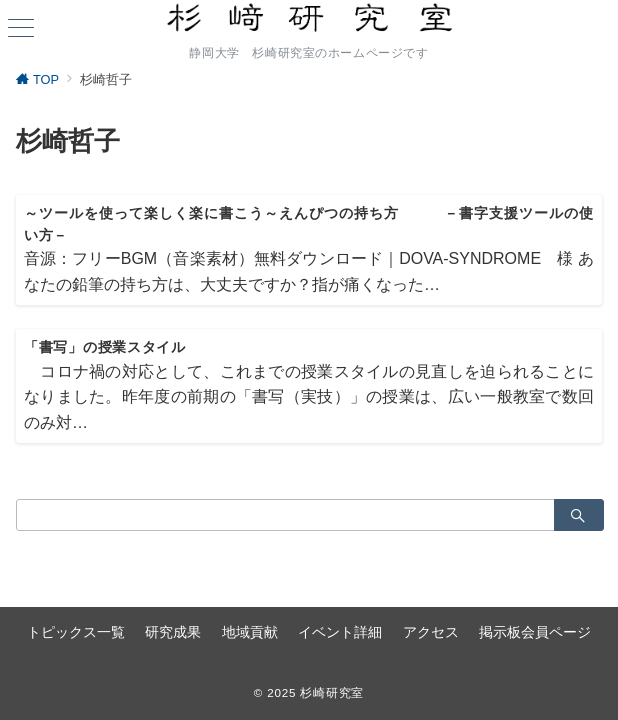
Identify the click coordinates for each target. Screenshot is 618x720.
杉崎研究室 (332, 692)
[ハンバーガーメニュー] (21, 30)
